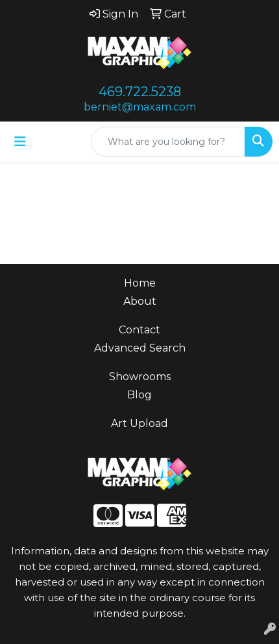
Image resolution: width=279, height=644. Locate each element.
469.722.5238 (140, 92)
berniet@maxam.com (140, 107)
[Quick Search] (168, 142)
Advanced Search (140, 348)
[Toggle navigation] (20, 142)
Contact (139, 330)
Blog (139, 395)
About (140, 301)
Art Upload (139, 423)
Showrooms (140, 377)
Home (140, 283)
